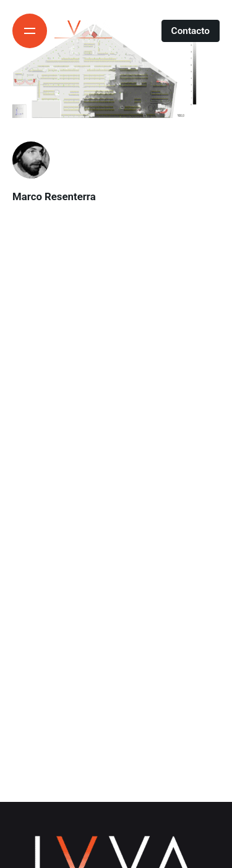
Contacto (191, 30)
